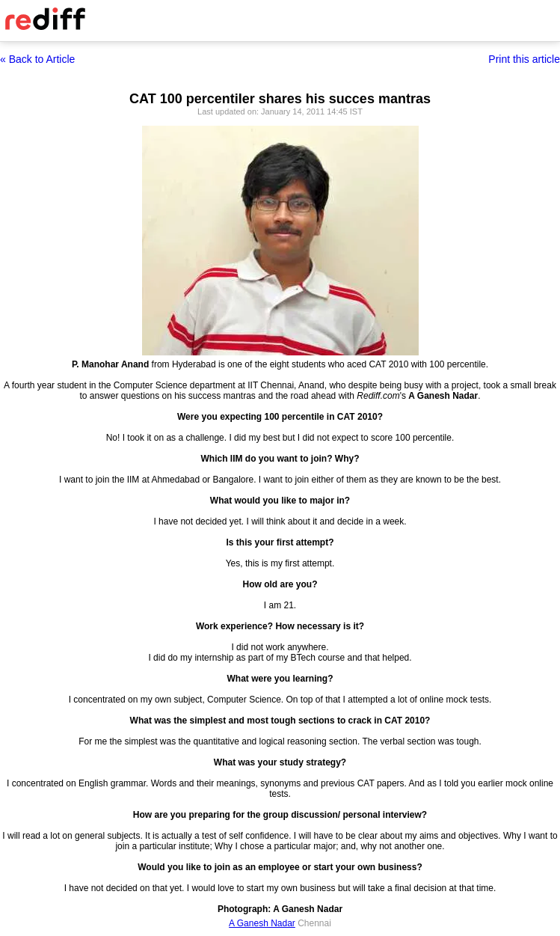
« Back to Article (37, 59)
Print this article (524, 59)
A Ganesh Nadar (262, 923)
